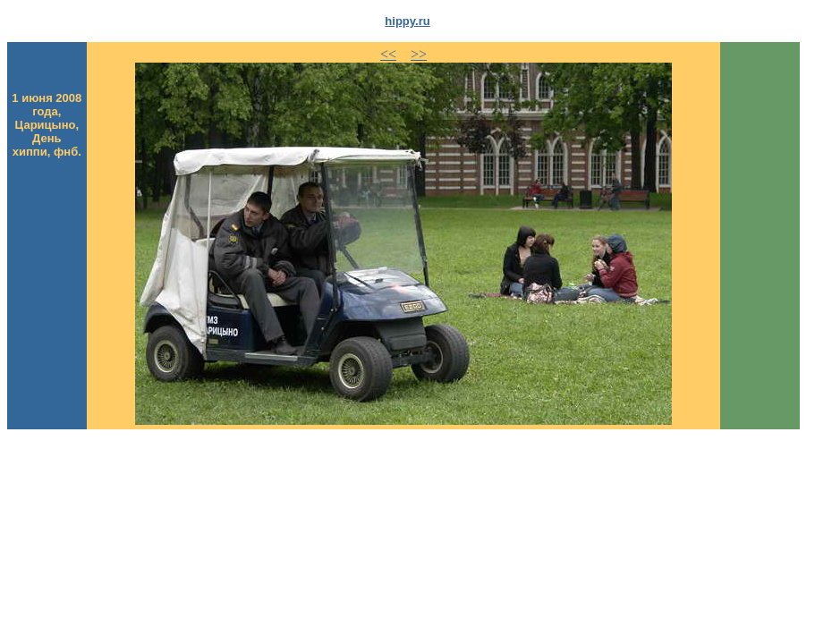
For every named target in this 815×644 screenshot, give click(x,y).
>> (419, 54)
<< (388, 54)
